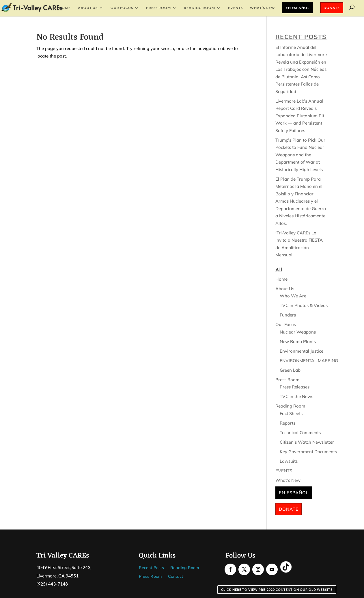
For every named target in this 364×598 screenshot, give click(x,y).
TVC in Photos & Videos (304, 305)
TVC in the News (296, 396)
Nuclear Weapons (298, 332)
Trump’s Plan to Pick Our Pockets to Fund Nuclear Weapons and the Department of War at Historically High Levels (300, 155)
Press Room (158, 8)
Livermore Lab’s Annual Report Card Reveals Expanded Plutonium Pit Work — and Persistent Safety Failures (300, 116)
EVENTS (235, 8)
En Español (298, 8)
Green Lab (290, 370)
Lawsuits (289, 461)
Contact (176, 577)
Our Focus (122, 8)
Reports (288, 423)
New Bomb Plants (298, 341)
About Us (88, 8)
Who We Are (293, 296)
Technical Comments (300, 433)
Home (65, 8)
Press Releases (295, 387)
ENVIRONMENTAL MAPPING (309, 361)
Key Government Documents (308, 452)
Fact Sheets (291, 413)
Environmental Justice (302, 351)
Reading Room (199, 8)
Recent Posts (151, 568)
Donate (332, 8)
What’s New (263, 8)
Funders (288, 315)
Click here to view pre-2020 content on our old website (277, 589)
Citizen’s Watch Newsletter (307, 442)
